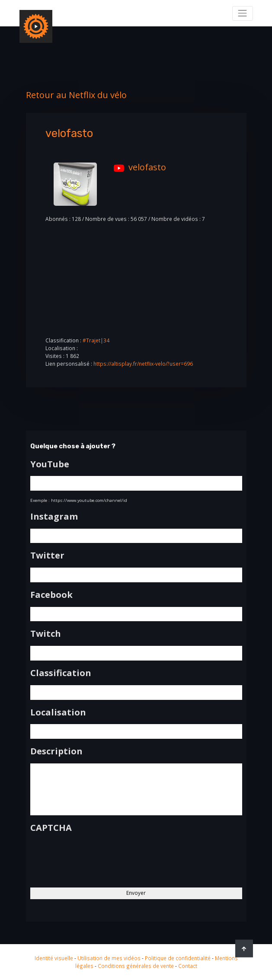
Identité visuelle (54, 958)
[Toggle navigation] (243, 13)
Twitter (47, 555)
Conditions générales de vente (136, 966)
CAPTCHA (51, 828)
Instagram (54, 517)
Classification (61, 673)
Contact (188, 966)
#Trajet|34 (96, 340)
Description (56, 751)
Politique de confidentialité (178, 958)
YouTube (50, 464)
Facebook (51, 595)
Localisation (58, 712)
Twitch (46, 634)
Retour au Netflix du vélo (76, 95)
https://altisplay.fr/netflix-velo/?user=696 (143, 364)
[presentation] (96, 857)
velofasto (138, 167)
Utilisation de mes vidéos (109, 958)
